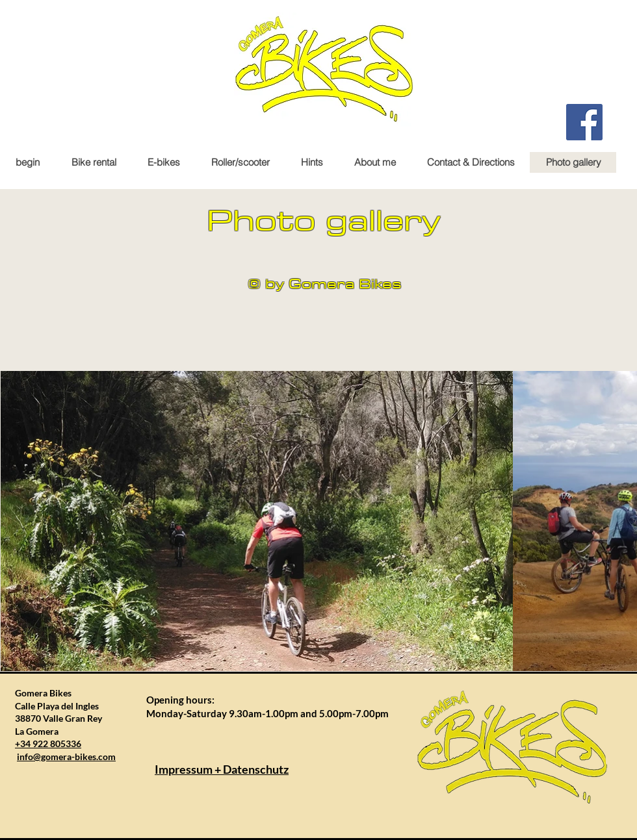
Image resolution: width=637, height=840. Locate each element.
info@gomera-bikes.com (66, 757)
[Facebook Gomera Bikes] (584, 122)
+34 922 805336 (48, 744)
